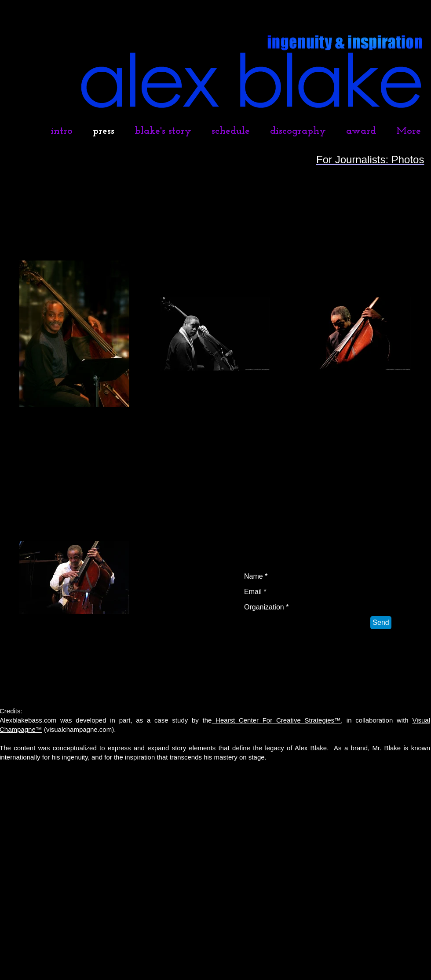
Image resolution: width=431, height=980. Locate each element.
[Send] (381, 623)
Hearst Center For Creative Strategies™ (276, 720)
